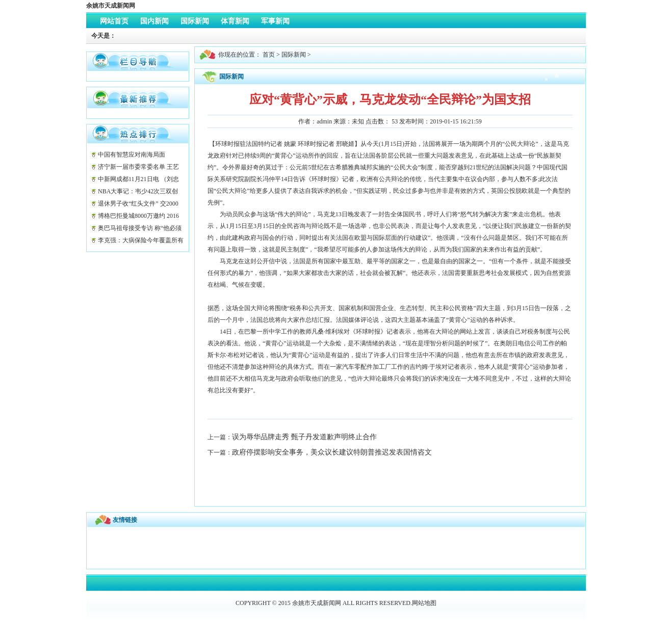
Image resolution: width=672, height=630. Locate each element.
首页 (269, 55)
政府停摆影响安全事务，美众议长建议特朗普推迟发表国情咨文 (332, 452)
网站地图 (424, 603)
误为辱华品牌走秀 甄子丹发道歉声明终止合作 (304, 437)
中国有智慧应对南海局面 (132, 155)
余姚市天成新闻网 (111, 6)
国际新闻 (294, 55)
